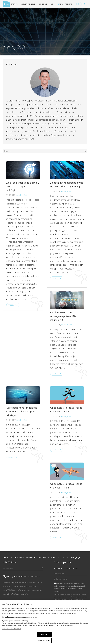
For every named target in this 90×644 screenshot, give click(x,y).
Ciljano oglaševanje (21, 576)
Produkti (24, 4)
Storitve (15, 4)
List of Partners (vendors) (11, 628)
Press (51, 4)
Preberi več (13, 305)
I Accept (44, 634)
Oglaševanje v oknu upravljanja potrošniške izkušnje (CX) (63, 316)
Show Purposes (44, 640)
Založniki (33, 4)
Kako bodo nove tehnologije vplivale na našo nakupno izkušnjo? (22, 411)
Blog (57, 4)
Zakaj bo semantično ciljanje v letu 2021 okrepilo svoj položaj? (23, 186)
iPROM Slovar (10, 562)
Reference (43, 4)
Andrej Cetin (23, 195)
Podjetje (68, 4)
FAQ (62, 4)
